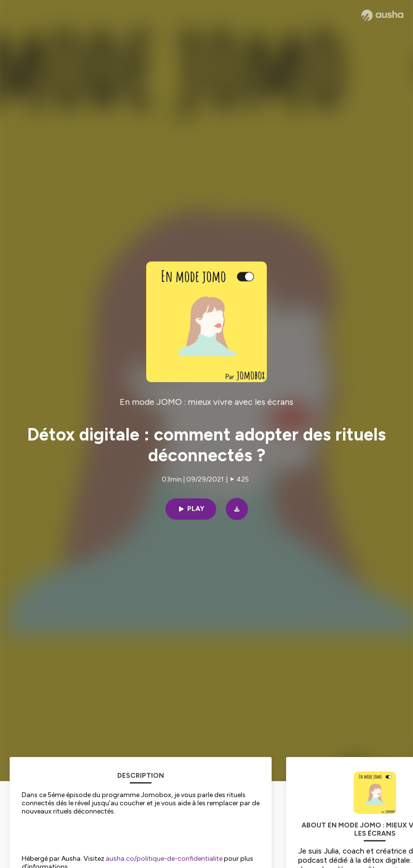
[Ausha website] (382, 15)
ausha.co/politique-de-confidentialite (164, 859)
